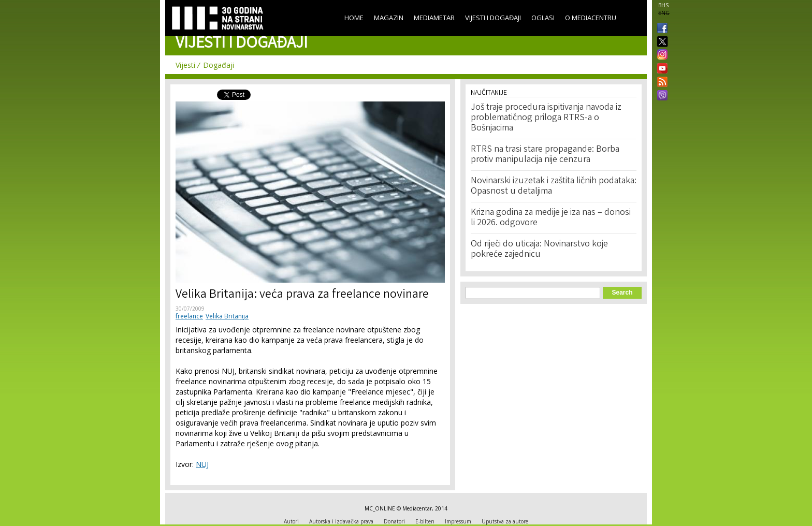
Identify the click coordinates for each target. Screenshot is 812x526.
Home (354, 18)
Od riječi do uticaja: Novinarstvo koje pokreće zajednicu (539, 250)
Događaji (219, 65)
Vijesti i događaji (493, 18)
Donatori (394, 521)
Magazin (389, 18)
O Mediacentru (591, 18)
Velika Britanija (227, 316)
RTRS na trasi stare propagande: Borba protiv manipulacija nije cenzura (545, 155)
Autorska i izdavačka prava (341, 521)
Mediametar (434, 18)
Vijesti (185, 65)
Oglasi (543, 18)
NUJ (202, 464)
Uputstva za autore (505, 521)
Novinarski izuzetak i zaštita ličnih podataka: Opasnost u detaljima (554, 186)
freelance (189, 316)
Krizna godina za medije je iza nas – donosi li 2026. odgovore (551, 218)
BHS (663, 5)
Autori (291, 521)
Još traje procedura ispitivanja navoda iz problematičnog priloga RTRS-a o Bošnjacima (546, 118)
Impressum (458, 521)
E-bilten (425, 521)
